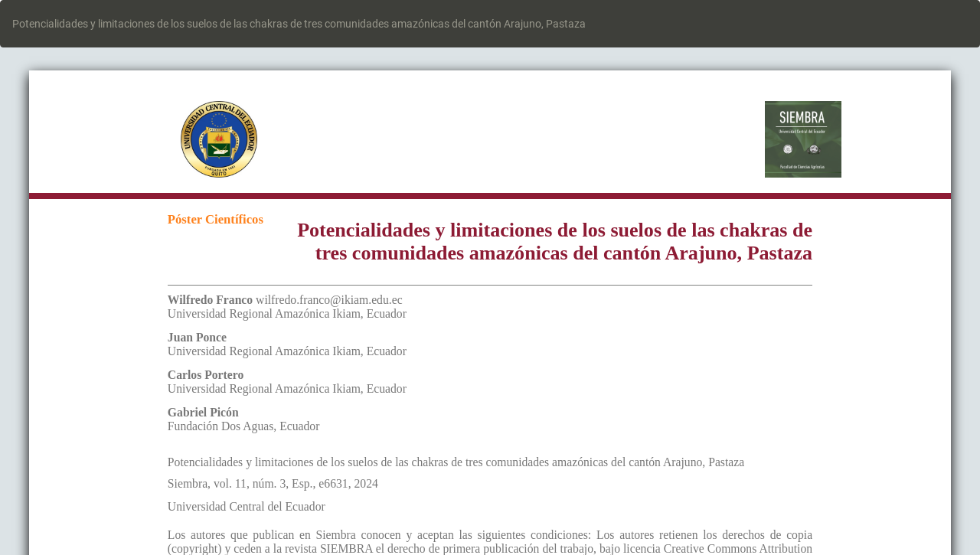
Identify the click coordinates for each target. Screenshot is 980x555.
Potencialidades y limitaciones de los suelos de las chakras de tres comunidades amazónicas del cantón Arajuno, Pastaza (299, 24)
